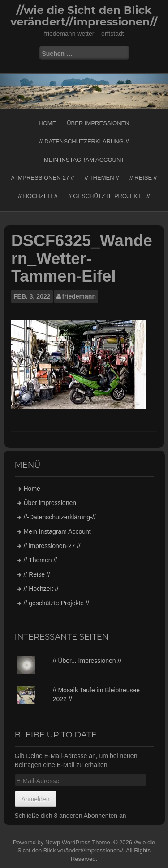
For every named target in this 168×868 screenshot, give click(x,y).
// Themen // (102, 178)
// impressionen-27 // (43, 178)
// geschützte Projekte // (109, 196)
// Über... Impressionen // (87, 661)
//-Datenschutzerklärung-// (84, 141)
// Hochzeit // (38, 196)
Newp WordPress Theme (78, 842)
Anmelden (36, 799)
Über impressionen (98, 123)
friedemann (79, 296)
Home (47, 123)
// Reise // (143, 178)
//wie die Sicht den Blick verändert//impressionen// (84, 16)
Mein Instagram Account (84, 160)
